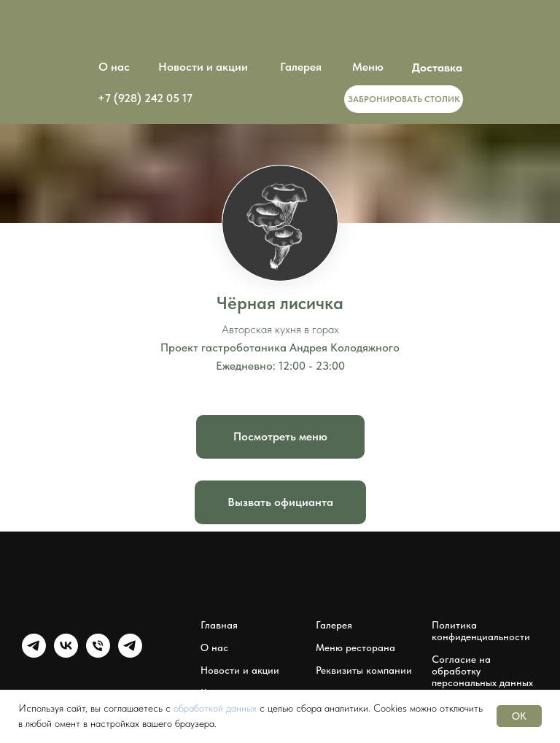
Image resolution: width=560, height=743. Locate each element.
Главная (219, 625)
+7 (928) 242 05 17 (145, 98)
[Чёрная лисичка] (98, 654)
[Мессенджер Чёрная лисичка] (130, 654)
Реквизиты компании (364, 670)
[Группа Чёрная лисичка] (34, 654)
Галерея (301, 67)
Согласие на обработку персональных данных (482, 671)
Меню (368, 67)
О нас (114, 67)
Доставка (437, 67)
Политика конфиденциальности (481, 631)
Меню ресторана (355, 647)
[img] (280, 98)
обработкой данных (215, 708)
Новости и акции (203, 67)
